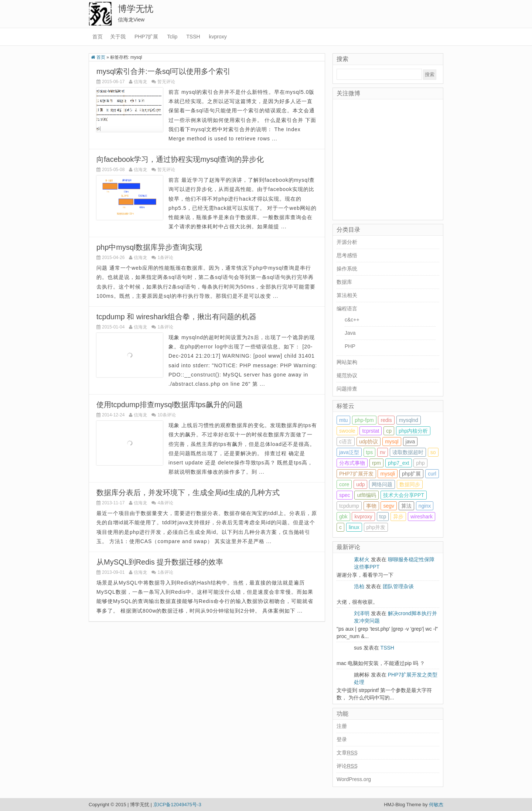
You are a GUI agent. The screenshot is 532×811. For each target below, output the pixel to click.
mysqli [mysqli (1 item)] (388, 474)
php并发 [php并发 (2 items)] (376, 527)
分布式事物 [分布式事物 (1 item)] (352, 463)
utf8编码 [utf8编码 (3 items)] (366, 495)
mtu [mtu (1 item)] (343, 420)
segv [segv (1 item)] (389, 506)
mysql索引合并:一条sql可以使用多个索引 (163, 71)
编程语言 (347, 309)
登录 (342, 739)
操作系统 (347, 269)
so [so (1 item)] (433, 452)
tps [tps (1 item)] (370, 452)
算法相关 (347, 295)
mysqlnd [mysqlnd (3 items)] (409, 420)
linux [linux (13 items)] (354, 527)
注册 (342, 726)
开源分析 (347, 242)
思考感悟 (347, 255)
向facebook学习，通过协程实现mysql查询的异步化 (180, 159)
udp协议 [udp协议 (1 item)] (369, 442)
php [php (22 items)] (420, 463)
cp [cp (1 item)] (389, 431)
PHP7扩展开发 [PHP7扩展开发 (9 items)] (356, 474)
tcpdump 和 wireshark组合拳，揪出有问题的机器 (176, 317)
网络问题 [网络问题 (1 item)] (382, 484)
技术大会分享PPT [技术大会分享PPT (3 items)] (404, 495)
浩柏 (359, 586)
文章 (347, 753)
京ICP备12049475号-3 (177, 805)
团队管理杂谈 (398, 586)
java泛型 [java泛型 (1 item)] (349, 452)
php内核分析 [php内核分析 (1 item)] (413, 431)
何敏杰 (436, 805)
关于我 (118, 37)
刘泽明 (362, 613)
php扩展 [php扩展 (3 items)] (411, 474)
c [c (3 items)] (340, 527)
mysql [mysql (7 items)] (392, 442)
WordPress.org (354, 779)
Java (350, 333)
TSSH (193, 37)
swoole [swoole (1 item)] (347, 431)
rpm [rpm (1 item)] (376, 463)
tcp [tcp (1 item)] (383, 517)
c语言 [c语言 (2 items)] (346, 442)
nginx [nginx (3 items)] (425, 506)
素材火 (362, 559)
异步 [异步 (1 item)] (398, 517)
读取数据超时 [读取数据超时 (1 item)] (408, 452)
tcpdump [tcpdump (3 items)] (349, 506)
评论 (347, 766)
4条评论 (165, 503)
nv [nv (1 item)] (383, 452)
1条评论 (165, 258)
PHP (350, 346)
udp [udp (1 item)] (360, 484)
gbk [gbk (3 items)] (343, 517)
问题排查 (347, 389)
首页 (98, 37)
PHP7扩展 (146, 37)
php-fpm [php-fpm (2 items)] (364, 420)
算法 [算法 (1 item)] (406, 506)
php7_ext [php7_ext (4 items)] (399, 463)
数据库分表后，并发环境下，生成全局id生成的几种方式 (188, 493)
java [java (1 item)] (410, 442)
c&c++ (352, 320)
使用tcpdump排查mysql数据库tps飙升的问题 (170, 405)
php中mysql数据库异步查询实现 (149, 247)
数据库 (344, 282)
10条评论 (166, 415)
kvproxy (218, 37)
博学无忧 (136, 9)
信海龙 (140, 82)
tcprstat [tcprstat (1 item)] (371, 431)
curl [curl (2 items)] (432, 474)
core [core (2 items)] (344, 484)
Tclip (172, 37)
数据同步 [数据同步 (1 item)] (410, 484)
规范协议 (347, 375)
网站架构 (347, 362)
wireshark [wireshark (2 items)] (422, 517)
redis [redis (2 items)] (386, 420)
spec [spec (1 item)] (345, 495)
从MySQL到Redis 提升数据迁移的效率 (160, 562)
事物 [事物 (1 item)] (371, 506)
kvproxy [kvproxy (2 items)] (363, 517)
